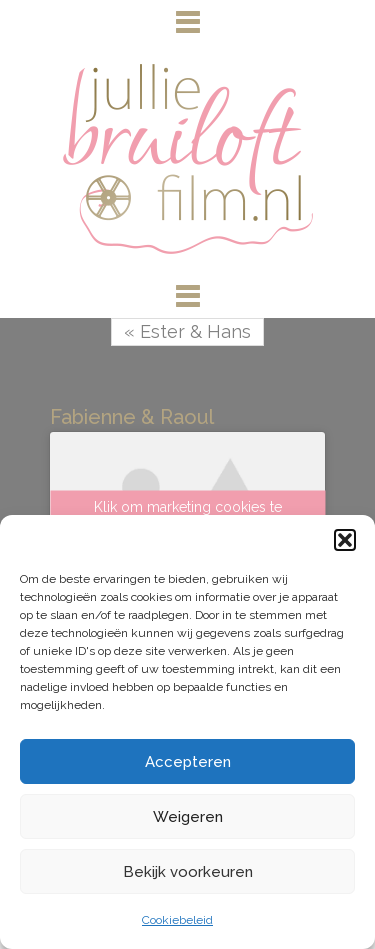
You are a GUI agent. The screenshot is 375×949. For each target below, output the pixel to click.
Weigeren (188, 817)
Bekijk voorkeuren (188, 872)
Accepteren (188, 762)
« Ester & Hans (187, 331)
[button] (345, 540)
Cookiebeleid (177, 920)
